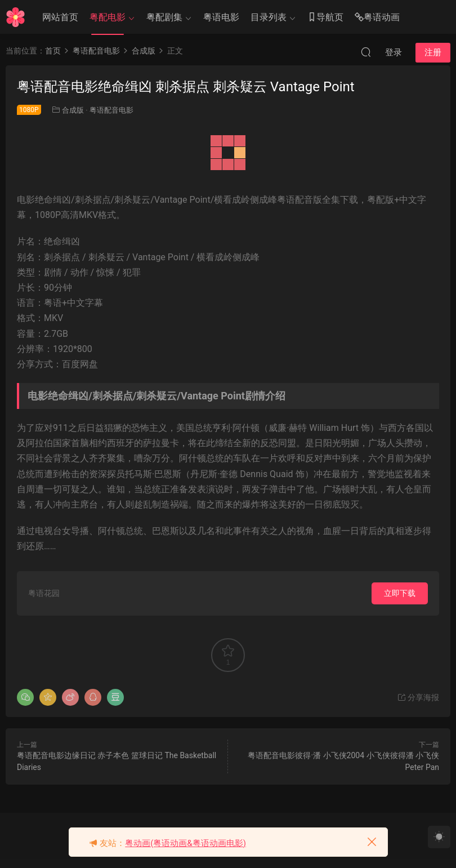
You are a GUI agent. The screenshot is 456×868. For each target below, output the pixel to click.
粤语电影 (221, 17)
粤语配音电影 (111, 110)
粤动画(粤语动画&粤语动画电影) (185, 843)
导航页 (325, 18)
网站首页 (60, 17)
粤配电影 (108, 17)
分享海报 (418, 697)
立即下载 (400, 593)
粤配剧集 (164, 17)
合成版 (73, 110)
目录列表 (269, 17)
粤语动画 (377, 18)
